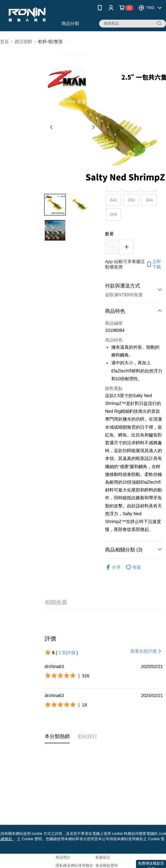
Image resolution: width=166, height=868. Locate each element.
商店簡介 (63, 857)
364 (149, 200)
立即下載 (153, 264)
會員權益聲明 (107, 866)
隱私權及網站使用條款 (74, 866)
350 (131, 200)
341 (113, 200)
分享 (113, 567)
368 (113, 214)
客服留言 (103, 857)
